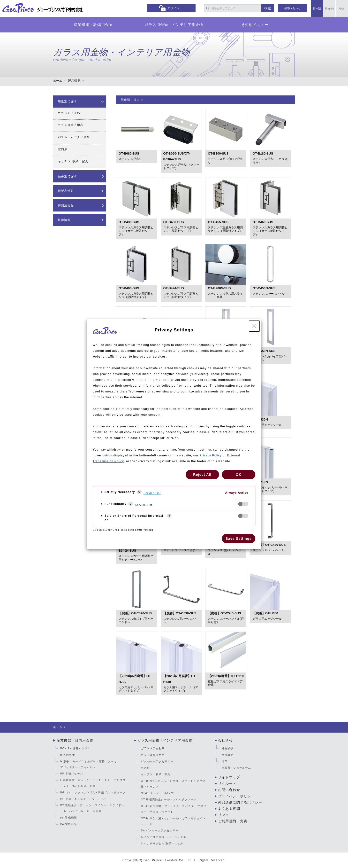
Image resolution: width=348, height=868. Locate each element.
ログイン (174, 8)
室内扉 (63, 149)
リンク (224, 815)
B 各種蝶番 (68, 755)
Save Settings (238, 539)
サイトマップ (229, 777)
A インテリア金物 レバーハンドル (163, 837)
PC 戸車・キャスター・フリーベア (83, 799)
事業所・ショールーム (236, 768)
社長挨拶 (228, 748)
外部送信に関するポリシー (240, 802)
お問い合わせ (292, 8)
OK (238, 475)
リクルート (227, 783)
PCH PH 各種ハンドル (75, 748)
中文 (342, 8)
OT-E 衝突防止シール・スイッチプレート (169, 799)
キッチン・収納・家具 (156, 774)
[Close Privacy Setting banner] (254, 326)
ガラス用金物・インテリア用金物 (174, 25)
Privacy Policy (211, 455)
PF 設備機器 (69, 818)
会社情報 (225, 740)
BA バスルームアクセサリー (160, 830)
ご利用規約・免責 (233, 821)
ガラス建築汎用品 (71, 125)
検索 (268, 8)
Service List (152, 493)
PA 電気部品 (68, 824)
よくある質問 (229, 809)
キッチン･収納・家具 (73, 161)
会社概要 (228, 755)
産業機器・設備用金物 (93, 25)
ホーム (58, 81)
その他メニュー (255, 25)
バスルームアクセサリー (75, 137)
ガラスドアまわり (71, 113)
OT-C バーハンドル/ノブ (157, 793)
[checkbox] (243, 504)
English (329, 8)
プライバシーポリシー (236, 796)
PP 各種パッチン (72, 774)
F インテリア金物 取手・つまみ (162, 844)
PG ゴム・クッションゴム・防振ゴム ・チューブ (93, 792)
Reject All (202, 475)
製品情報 (74, 81)
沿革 (225, 761)
